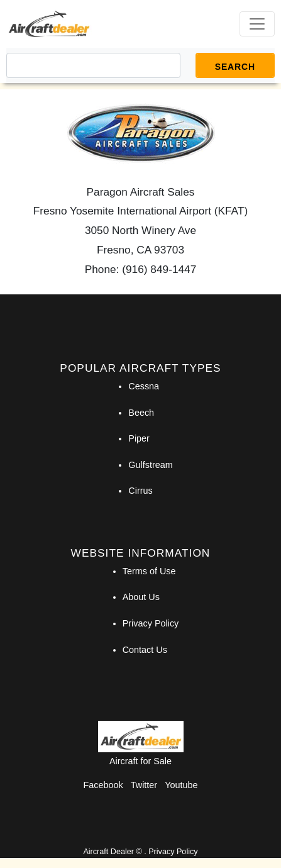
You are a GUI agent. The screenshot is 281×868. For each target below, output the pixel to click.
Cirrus (140, 491)
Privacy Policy (151, 623)
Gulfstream (150, 465)
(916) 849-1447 (159, 269)
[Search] (93, 65)
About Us (141, 597)
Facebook (103, 785)
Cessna (144, 386)
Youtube (181, 785)
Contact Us (145, 650)
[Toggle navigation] (257, 24)
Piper (139, 438)
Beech (141, 413)
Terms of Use (149, 571)
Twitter (144, 785)
